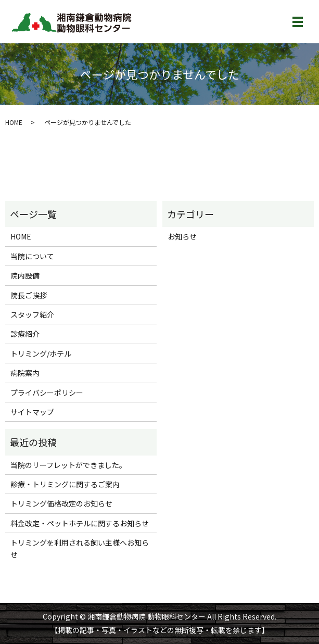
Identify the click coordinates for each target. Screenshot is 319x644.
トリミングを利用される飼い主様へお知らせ (80, 548)
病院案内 (25, 373)
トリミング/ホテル (41, 353)
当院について (32, 256)
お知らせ (182, 236)
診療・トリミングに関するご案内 (65, 484)
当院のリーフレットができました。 (68, 465)
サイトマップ (32, 412)
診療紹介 (25, 334)
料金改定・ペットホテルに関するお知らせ (80, 523)
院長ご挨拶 (29, 295)
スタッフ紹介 (32, 314)
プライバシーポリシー (47, 393)
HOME (14, 122)
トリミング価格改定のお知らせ (61, 503)
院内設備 (25, 275)
